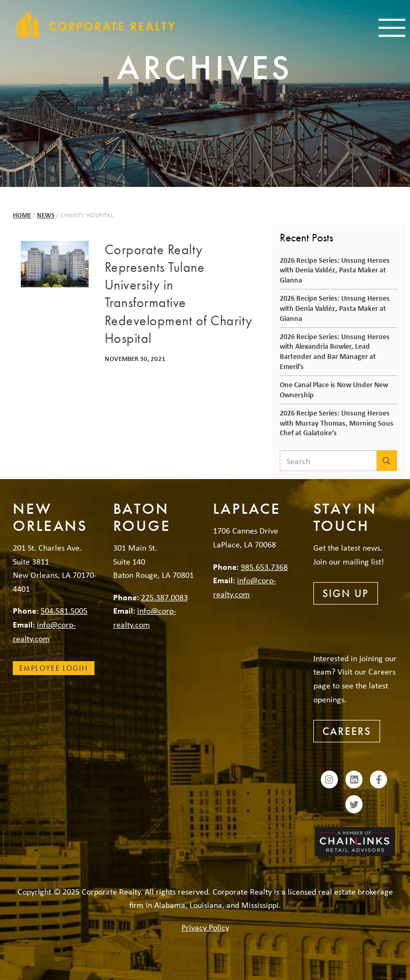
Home (22, 215)
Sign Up (346, 593)
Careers (347, 731)
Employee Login (54, 668)
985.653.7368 (264, 567)
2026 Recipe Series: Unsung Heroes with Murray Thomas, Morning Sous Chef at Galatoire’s (337, 422)
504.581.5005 (64, 610)
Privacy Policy (205, 927)
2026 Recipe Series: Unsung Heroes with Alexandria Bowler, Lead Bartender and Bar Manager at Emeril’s (335, 351)
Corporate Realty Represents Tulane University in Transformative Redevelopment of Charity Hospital (179, 294)
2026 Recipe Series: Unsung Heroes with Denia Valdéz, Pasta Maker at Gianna (335, 270)
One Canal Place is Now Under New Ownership (334, 389)
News (46, 215)
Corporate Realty (96, 24)
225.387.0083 (164, 597)
